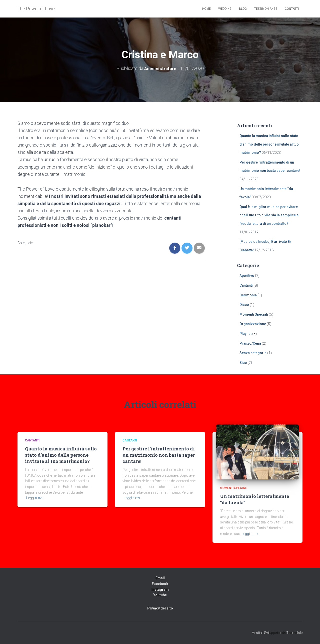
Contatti (292, 9)
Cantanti (246, 285)
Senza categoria (253, 353)
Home (206, 9)
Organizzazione (253, 324)
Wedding (225, 9)
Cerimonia (248, 295)
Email (160, 578)
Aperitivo (247, 276)
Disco (244, 305)
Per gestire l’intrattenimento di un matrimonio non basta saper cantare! (159, 455)
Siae (243, 363)
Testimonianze (266, 9)
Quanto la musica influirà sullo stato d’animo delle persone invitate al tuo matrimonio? (269, 144)
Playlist (245, 334)
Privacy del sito (160, 608)
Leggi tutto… (35, 498)
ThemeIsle (294, 633)
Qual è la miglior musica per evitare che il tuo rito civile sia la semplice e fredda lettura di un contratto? (269, 215)
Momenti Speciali (254, 314)
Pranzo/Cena (250, 343)
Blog (243, 9)
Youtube (160, 595)
